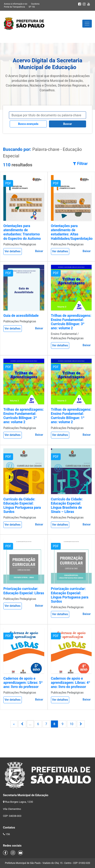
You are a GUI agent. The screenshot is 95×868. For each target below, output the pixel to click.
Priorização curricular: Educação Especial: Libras (24, 591)
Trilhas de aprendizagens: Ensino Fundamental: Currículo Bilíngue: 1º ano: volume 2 (71, 416)
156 (8, 834)
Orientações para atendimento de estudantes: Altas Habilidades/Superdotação (72, 232)
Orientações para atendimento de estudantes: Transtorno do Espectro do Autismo (22, 232)
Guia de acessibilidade (21, 316)
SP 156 (32, 7)
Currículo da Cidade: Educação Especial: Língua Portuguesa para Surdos (22, 505)
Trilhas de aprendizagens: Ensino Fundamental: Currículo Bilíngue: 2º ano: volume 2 (24, 416)
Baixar (39, 251)
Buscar (68, 124)
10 (72, 724)
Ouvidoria (35, 4)
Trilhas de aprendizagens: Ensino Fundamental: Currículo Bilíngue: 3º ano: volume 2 (71, 322)
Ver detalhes (13, 251)
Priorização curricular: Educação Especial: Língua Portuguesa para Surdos (70, 595)
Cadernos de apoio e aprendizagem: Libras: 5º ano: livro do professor (23, 683)
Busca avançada (28, 124)
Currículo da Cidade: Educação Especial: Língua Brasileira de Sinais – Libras (67, 505)
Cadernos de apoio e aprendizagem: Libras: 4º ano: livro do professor (71, 683)
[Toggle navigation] (87, 24)
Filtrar (80, 164)
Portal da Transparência (14, 7)
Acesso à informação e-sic (16, 4)
